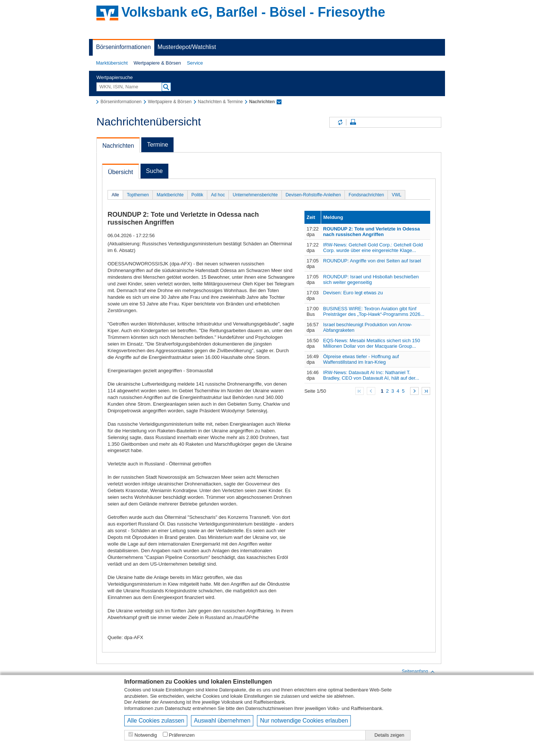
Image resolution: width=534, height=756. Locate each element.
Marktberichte (170, 195)
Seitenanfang (418, 672)
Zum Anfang (360, 391)
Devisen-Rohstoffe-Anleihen (313, 195)
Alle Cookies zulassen (156, 721)
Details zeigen (389, 735)
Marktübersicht (112, 63)
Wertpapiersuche (115, 77)
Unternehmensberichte (255, 195)
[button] (112, 63)
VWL (396, 195)
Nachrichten (118, 146)
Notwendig (146, 735)
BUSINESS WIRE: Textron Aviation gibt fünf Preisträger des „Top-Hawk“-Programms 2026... (374, 311)
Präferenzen (182, 735)
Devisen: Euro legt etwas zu (353, 293)
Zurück (371, 391)
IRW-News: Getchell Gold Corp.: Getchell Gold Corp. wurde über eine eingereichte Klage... (373, 248)
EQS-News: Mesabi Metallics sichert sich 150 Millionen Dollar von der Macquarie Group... (372, 343)
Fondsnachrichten (366, 195)
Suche (154, 171)
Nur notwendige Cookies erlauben (304, 721)
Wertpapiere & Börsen (157, 63)
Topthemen (138, 195)
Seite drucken (353, 122)
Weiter (414, 391)
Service (195, 63)
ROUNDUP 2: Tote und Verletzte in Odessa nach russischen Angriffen (371, 232)
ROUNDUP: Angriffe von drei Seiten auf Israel (372, 261)
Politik (197, 195)
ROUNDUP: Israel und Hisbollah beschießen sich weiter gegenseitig (371, 279)
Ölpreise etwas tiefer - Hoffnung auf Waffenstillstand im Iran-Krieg (361, 359)
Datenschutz (178, 708)
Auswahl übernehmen (222, 721)
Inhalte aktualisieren (340, 122)
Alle (115, 195)
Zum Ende (426, 391)
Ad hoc (218, 195)
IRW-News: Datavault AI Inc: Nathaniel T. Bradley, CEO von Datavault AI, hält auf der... (371, 375)
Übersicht (121, 172)
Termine (157, 145)
